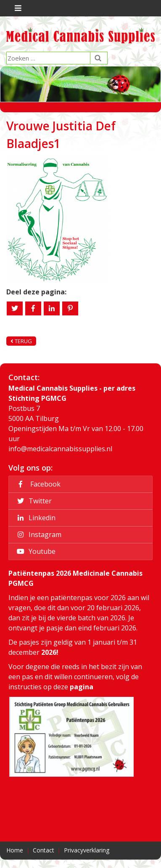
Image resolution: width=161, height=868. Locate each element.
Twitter (33, 501)
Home (15, 850)
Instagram (38, 535)
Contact (44, 850)
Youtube (35, 551)
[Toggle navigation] (17, 8)
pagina (82, 687)
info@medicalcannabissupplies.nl (60, 449)
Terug (21, 341)
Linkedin (35, 518)
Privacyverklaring (87, 850)
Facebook (37, 484)
